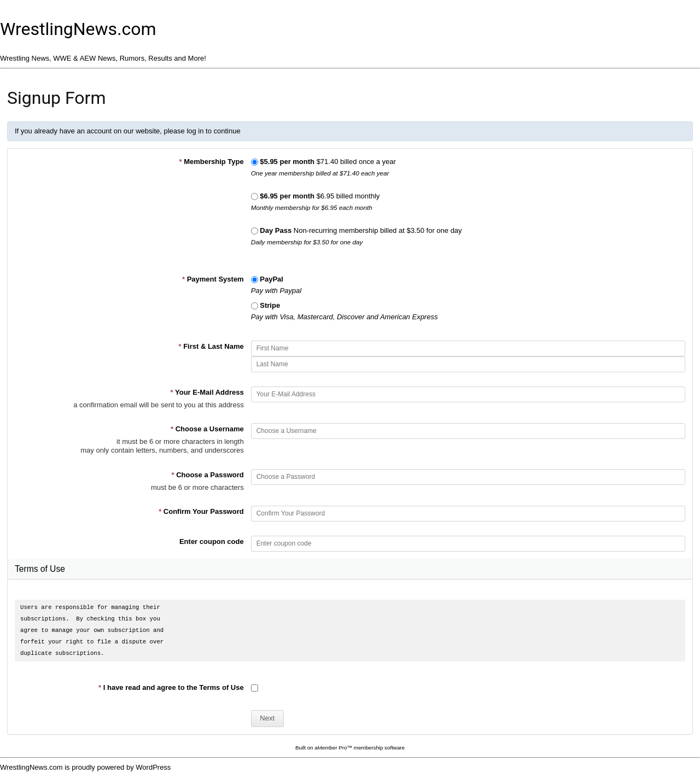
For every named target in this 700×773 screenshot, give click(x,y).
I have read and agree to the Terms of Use (171, 687)
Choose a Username (207, 429)
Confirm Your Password (201, 511)
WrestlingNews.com (78, 29)
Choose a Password (207, 475)
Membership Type (211, 162)
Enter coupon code (212, 541)
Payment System (213, 279)
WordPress (153, 767)
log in (195, 131)
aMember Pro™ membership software (360, 748)
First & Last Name (211, 346)
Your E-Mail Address (207, 392)
